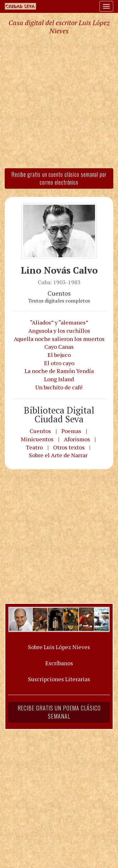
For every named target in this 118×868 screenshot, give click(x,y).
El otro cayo (59, 363)
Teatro (34, 447)
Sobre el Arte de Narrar (58, 455)
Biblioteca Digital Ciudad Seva (59, 415)
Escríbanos (59, 663)
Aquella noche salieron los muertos (59, 339)
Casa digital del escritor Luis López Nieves (59, 27)
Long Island (59, 379)
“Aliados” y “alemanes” (59, 322)
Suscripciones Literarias (59, 679)
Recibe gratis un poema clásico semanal (59, 712)
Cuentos (40, 431)
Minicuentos (37, 439)
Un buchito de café (59, 387)
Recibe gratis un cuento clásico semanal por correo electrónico (59, 178)
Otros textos (69, 447)
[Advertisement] (59, 101)
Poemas (71, 431)
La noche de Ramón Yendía (59, 371)
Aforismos (77, 439)
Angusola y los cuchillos (59, 331)
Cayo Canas (59, 347)
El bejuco (59, 355)
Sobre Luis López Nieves (59, 647)
